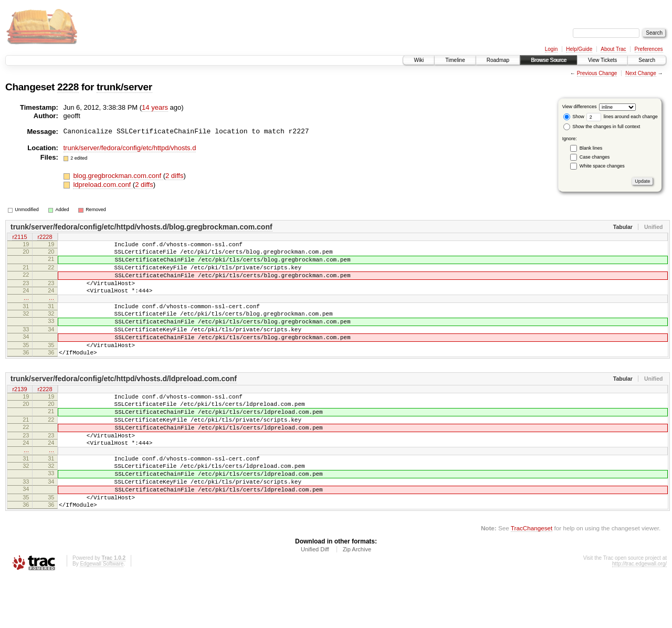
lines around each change (622, 117)
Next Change (640, 73)
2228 (68, 87)
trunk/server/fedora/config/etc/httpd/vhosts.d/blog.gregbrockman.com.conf (141, 227)
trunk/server (124, 87)
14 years (155, 107)
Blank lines (591, 148)
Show (574, 117)
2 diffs (174, 176)
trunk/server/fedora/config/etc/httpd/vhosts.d (130, 148)
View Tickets (602, 60)
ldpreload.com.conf (103, 185)
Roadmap (498, 60)
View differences (580, 107)
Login (551, 49)
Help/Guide (579, 49)
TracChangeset (532, 578)
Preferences (649, 49)
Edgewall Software (102, 614)
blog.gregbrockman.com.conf (118, 176)
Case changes (595, 157)
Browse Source (549, 60)
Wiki (419, 60)
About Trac (613, 49)
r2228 (45, 238)
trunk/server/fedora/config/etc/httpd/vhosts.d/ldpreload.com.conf (124, 404)
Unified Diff (315, 600)
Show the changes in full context (602, 127)
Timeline (455, 60)
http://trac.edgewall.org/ (639, 614)
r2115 (19, 238)
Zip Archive (357, 600)
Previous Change (597, 73)
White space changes (602, 166)
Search (647, 60)
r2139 (19, 415)
